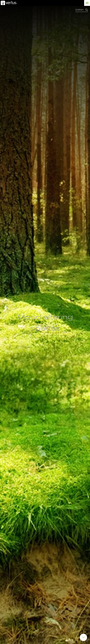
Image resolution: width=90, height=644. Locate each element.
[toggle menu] (87, 3)
